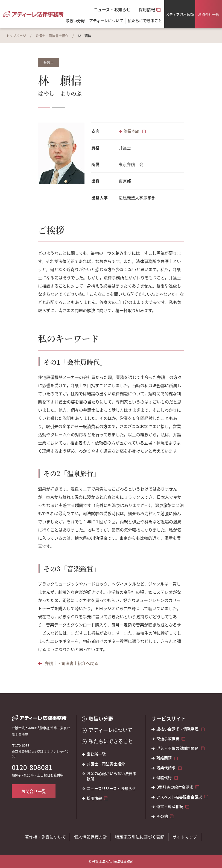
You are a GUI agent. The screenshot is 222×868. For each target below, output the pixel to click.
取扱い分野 (75, 21)
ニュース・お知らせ (112, 9)
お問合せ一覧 (209, 14)
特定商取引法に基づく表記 (140, 837)
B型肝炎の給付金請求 (175, 787)
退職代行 (164, 778)
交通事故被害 (168, 738)
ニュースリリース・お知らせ (111, 788)
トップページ (16, 36)
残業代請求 (166, 768)
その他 (162, 816)
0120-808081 (32, 767)
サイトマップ (185, 837)
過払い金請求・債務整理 (177, 729)
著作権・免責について (45, 837)
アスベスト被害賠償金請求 (179, 797)
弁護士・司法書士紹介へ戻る (71, 663)
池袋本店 (132, 131)
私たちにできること (111, 741)
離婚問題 (164, 758)
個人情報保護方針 (90, 837)
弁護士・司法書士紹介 (52, 36)
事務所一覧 (96, 754)
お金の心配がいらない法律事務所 (112, 776)
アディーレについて (110, 730)
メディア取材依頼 (180, 14)
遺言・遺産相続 (170, 806)
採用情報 (147, 9)
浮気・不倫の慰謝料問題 (177, 748)
